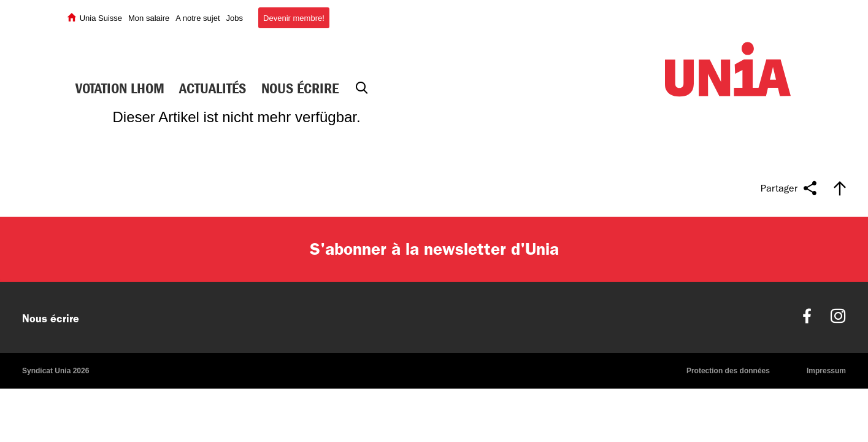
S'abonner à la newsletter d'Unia (434, 249)
